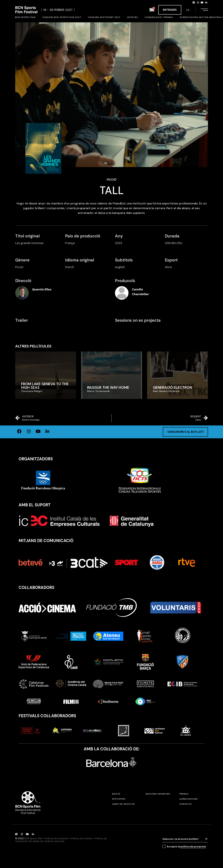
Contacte (186, 804)
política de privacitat (193, 847)
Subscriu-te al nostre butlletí (181, 839)
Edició (116, 794)
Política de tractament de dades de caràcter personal (61, 840)
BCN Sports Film (33, 838)
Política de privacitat (57, 838)
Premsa (184, 794)
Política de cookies (82, 838)
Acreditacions (189, 799)
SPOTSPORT (119, 799)
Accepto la (187, 847)
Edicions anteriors (158, 794)
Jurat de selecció (124, 804)
